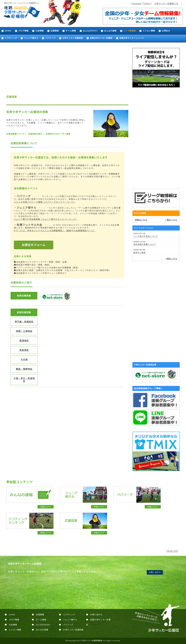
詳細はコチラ (46, 507)
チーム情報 (71, 31)
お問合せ (166, 31)
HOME (8, 31)
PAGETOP (172, 551)
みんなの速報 (110, 31)
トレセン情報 (149, 31)
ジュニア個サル (31, 38)
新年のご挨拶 (139, 253)
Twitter (147, 3)
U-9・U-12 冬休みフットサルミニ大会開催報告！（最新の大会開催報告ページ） (55, 230)
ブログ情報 (23, 31)
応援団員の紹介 (35, 134)
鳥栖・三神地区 (24, 331)
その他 (24, 359)
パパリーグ (50, 38)
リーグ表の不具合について (146, 236)
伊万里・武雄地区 (24, 322)
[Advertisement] (156, 138)
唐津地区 (24, 341)
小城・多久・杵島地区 (24, 380)
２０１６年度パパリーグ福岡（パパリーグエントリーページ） (45, 202)
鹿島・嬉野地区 (24, 369)
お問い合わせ (155, 572)
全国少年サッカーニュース (132, 38)
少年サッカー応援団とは (166, 3)
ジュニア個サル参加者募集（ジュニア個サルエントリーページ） (46, 219)
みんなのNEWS (90, 31)
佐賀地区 (24, 350)
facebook (137, 3)
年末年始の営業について (145, 244)
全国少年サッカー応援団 (101, 38)
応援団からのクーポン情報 (58, 134)
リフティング (11, 38)
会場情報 (55, 31)
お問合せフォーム (34, 245)
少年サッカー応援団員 (73, 38)
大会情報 (40, 31)
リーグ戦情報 (130, 31)
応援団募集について (16, 134)
